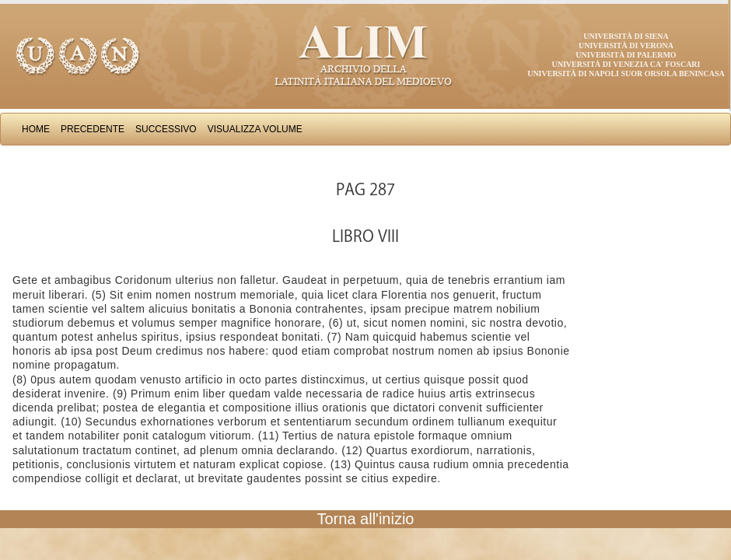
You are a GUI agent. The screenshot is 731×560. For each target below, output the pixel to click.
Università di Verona (626, 45)
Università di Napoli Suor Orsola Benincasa (626, 73)
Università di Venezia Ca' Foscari (626, 64)
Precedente (93, 129)
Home (36, 129)
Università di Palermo (626, 55)
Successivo (166, 129)
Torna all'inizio (366, 519)
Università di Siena (626, 36)
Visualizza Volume (255, 129)
